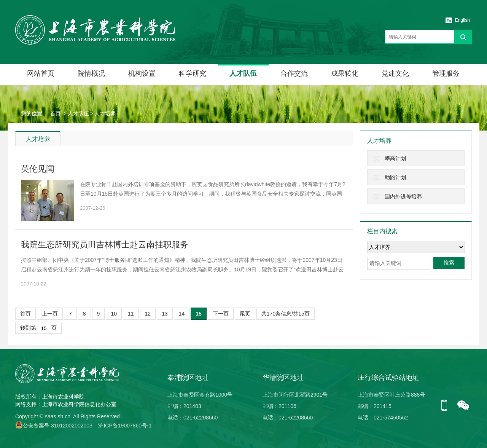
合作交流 (294, 73)
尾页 (245, 314)
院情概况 (91, 73)
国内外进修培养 (403, 196)
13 (165, 314)
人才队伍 (243, 73)
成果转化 (345, 73)
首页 (56, 113)
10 (114, 314)
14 (182, 314)
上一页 (50, 314)
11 (131, 314)
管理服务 (446, 73)
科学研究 (193, 73)
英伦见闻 (38, 169)
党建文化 (395, 73)
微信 (463, 406)
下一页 (221, 314)
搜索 (449, 263)
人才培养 (105, 113)
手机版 (447, 406)
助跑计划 (395, 177)
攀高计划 (395, 158)
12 (148, 314)
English (462, 20)
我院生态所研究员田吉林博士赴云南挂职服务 (105, 245)
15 (199, 314)
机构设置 (142, 73)
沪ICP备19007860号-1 (125, 426)
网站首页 (41, 73)
